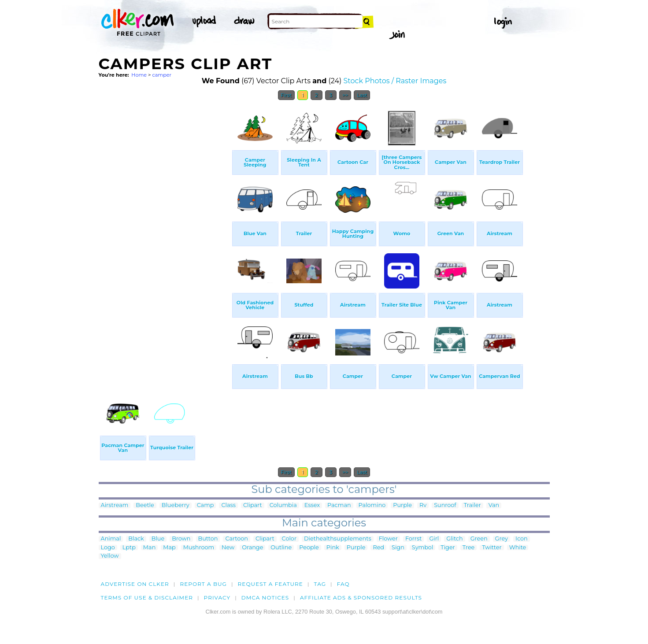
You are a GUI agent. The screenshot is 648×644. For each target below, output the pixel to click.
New (228, 548)
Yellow (110, 556)
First (287, 95)
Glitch (454, 539)
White (518, 548)
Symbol (423, 548)
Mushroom (199, 548)
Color (289, 539)
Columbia (283, 505)
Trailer (472, 505)
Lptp (129, 548)
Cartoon (237, 539)
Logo (108, 548)
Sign (398, 548)
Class (228, 505)
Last (362, 95)
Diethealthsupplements (338, 539)
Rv (423, 505)
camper (162, 75)
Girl (434, 539)
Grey (502, 539)
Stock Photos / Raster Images (395, 81)
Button (208, 539)
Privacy (217, 598)
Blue (158, 539)
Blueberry (176, 505)
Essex (312, 505)
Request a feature (270, 584)
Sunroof (445, 505)
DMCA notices (265, 598)
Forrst (413, 539)
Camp (206, 505)
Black (136, 539)
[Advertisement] (165, 237)
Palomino (372, 505)
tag (320, 584)
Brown (181, 539)
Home (139, 75)
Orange (252, 548)
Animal (111, 539)
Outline (281, 548)
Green (479, 539)
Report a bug (203, 584)
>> (345, 95)
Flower (388, 539)
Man (149, 548)
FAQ (343, 584)
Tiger (448, 548)
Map (169, 548)
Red (378, 548)
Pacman (339, 505)
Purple (402, 505)
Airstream (115, 505)
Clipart (253, 505)
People (309, 548)
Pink (333, 548)
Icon (522, 539)
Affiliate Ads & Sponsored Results (361, 598)
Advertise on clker (135, 584)
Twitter (492, 548)
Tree (469, 548)
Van (494, 505)
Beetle (145, 505)
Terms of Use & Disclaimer (147, 598)
